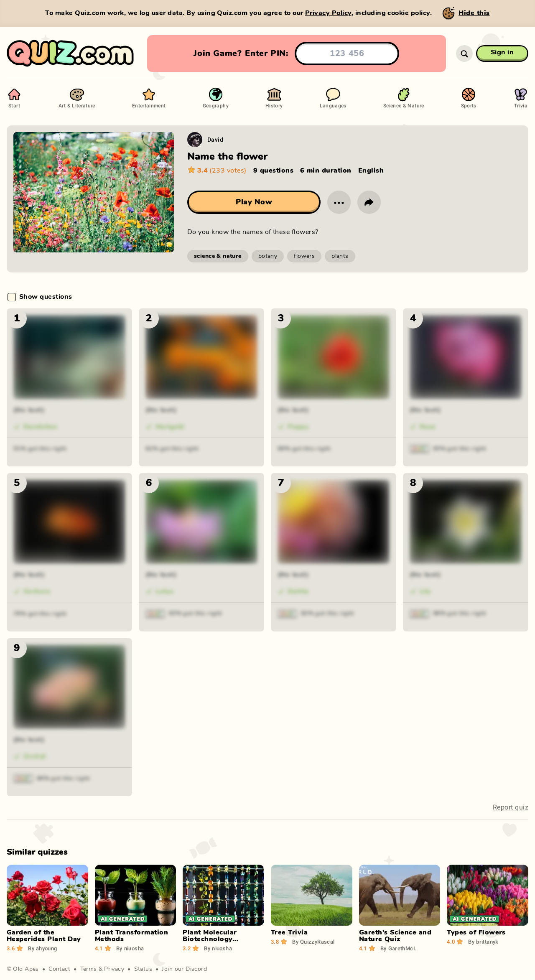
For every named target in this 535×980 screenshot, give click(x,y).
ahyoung (42, 948)
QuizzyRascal (313, 942)
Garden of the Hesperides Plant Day (44, 936)
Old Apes (26, 969)
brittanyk (483, 942)
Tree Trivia (289, 932)
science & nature (218, 256)
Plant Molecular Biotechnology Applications (210, 939)
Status (143, 969)
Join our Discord (184, 969)
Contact (59, 969)
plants (340, 256)
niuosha (130, 948)
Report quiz (511, 807)
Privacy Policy (328, 13)
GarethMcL (398, 948)
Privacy (114, 969)
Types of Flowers (476, 932)
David (215, 139)
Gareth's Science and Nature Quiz (395, 936)
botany (268, 256)
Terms (89, 969)
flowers (304, 256)
